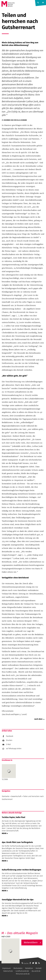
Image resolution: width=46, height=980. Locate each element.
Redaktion (29, 968)
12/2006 (9, 772)
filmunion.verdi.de (23, 974)
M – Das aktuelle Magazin (20, 933)
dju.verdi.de (36, 971)
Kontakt (39, 968)
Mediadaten (18, 968)
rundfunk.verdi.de (22, 971)
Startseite (6, 796)
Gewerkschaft (16, 796)
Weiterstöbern (31, 942)
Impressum (6, 968)
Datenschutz (8, 971)
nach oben (38, 719)
